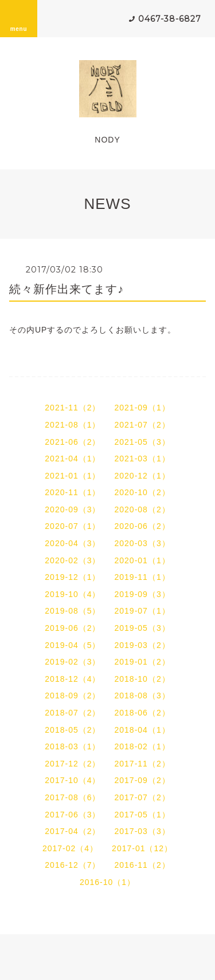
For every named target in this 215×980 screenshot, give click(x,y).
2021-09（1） (142, 408)
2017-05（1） (142, 815)
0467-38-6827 (170, 19)
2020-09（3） (73, 509)
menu (19, 18)
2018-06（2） (142, 713)
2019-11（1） (142, 577)
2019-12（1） (73, 577)
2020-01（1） (142, 560)
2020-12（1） (142, 476)
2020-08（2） (142, 509)
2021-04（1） (73, 459)
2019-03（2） (142, 645)
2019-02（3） (73, 662)
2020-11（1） (73, 492)
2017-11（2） (142, 764)
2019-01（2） (142, 662)
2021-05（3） (142, 442)
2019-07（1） (142, 611)
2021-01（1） (73, 476)
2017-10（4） (73, 780)
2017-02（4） (70, 848)
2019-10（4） (73, 594)
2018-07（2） (73, 713)
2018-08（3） (142, 696)
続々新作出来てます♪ (67, 289)
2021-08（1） (73, 425)
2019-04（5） (73, 645)
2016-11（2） (142, 865)
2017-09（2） (142, 780)
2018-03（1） (73, 746)
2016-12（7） (73, 865)
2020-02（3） (73, 560)
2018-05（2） (73, 730)
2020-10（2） (142, 492)
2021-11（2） (73, 408)
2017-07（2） (142, 797)
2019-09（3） (142, 594)
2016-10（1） (107, 882)
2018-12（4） (73, 679)
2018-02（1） (142, 746)
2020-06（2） (142, 526)
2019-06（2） (73, 628)
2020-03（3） (142, 543)
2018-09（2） (73, 696)
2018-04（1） (142, 730)
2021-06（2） (73, 442)
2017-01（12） (142, 848)
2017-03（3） (142, 831)
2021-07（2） (142, 425)
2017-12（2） (73, 764)
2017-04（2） (73, 831)
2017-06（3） (73, 815)
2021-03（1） (142, 459)
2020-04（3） (73, 543)
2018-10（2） (142, 679)
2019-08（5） (73, 611)
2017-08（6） (73, 797)
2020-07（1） (73, 526)
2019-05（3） (142, 628)
